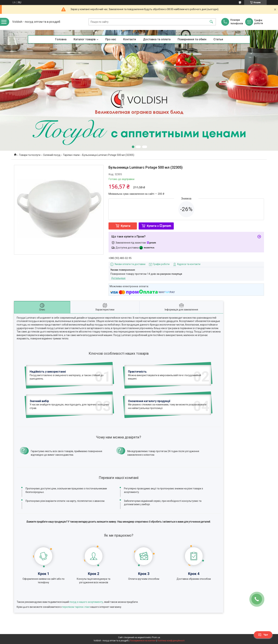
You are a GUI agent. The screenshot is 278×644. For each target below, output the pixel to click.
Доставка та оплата (157, 39)
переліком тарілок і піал (76, 607)
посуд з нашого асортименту (86, 602)
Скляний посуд (52, 155)
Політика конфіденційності (171, 641)
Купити (126, 226)
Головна (61, 39)
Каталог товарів (85, 39)
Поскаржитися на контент (143, 641)
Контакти (130, 39)
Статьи (218, 39)
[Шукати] (211, 22)
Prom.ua (156, 637)
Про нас (111, 39)
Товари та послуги (30, 155)
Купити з (159, 226)
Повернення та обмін (192, 39)
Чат (263, 635)
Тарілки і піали (71, 155)
